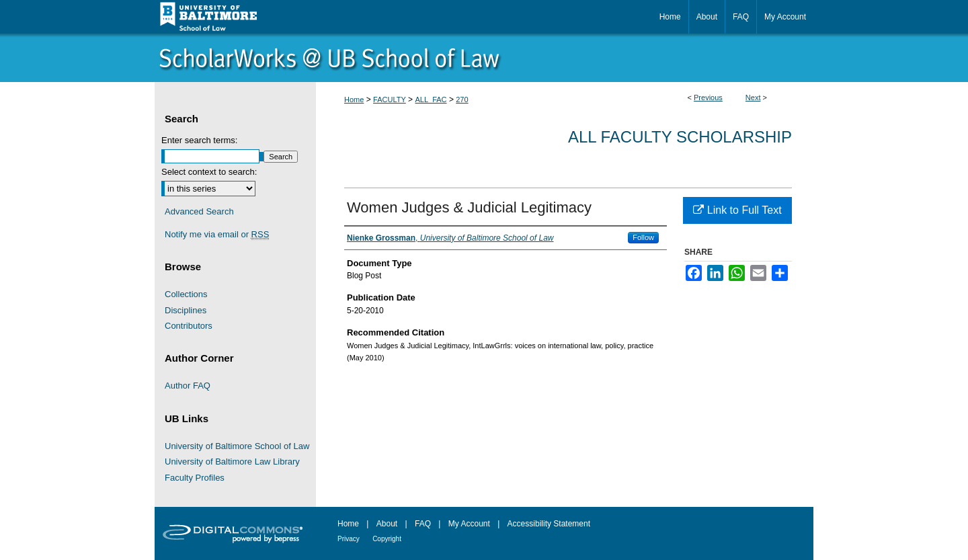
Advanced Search (199, 211)
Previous (708, 97)
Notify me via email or (217, 235)
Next (753, 97)
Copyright (387, 539)
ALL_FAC (431, 99)
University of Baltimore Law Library (232, 462)
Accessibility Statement (549, 524)
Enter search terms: (199, 140)
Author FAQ (188, 386)
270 (462, 99)
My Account (469, 524)
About (387, 524)
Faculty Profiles (195, 478)
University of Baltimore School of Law (237, 446)
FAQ (423, 524)
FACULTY (390, 99)
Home (354, 99)
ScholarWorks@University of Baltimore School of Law (484, 58)
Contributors (189, 326)
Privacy (349, 539)
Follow (643, 237)
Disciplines (186, 310)
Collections (186, 294)
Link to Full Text (737, 210)
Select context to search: (209, 172)
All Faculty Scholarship (680, 137)
